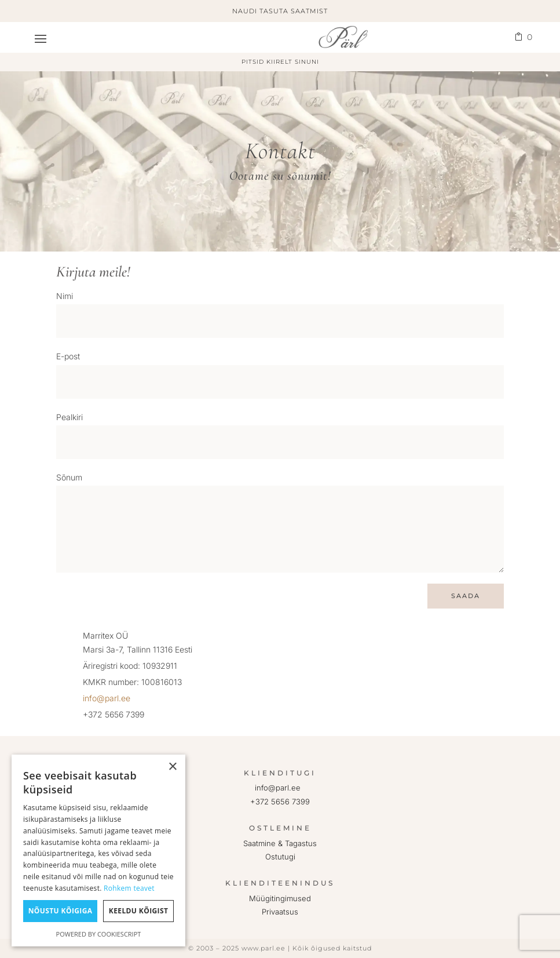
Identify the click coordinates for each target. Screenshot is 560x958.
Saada (460, 596)
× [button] (172, 767)
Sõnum (69, 477)
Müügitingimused (280, 898)
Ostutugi (280, 857)
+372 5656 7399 (280, 802)
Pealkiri (69, 417)
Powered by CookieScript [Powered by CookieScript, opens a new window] (99, 934)
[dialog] (98, 850)
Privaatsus (280, 912)
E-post (68, 356)
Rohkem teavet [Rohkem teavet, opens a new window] (129, 888)
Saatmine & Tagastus (280, 843)
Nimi (65, 296)
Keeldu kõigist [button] (139, 911)
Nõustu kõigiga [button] (61, 911)
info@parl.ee (107, 698)
